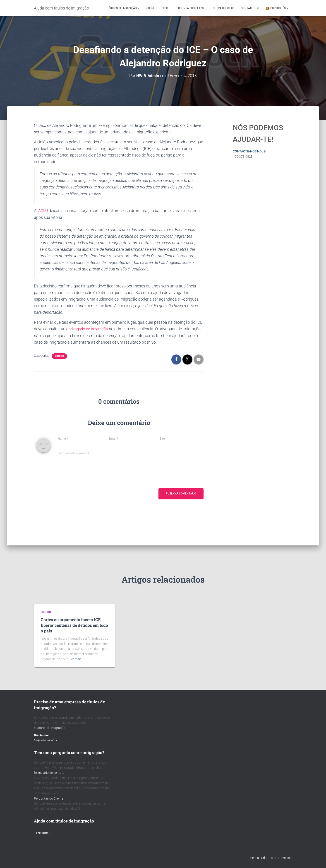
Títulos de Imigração (123, 8)
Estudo (59, 356)
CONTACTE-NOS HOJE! (249, 151)
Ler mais (76, 659)
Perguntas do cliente (190, 8)
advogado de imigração (89, 328)
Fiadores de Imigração (50, 728)
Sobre (151, 8)
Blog (165, 8)
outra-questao (223, 8)
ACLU (44, 210)
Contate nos (250, 8)
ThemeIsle (285, 858)
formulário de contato (49, 773)
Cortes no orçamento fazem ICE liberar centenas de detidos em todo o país (74, 625)
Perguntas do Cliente (49, 798)
